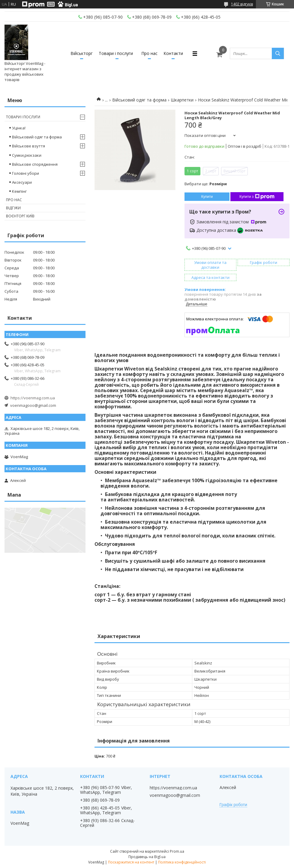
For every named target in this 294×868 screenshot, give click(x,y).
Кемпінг (19, 191)
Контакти (173, 53)
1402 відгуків (242, 4)
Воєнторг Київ (20, 216)
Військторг (82, 53)
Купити (207, 197)
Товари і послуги (116, 53)
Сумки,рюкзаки (27, 155)
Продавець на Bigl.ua (147, 857)
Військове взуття (28, 146)
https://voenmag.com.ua (33, 398)
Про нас (149, 53)
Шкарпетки (182, 100)
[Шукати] (278, 53)
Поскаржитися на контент (131, 862)
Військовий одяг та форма (139, 100)
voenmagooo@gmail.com (33, 405)
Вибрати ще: (206, 184)
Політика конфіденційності (182, 862)
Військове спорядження (35, 164)
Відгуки (13, 208)
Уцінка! (19, 128)
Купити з (257, 197)
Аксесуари (22, 182)
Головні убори (25, 173)
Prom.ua (177, 851)
